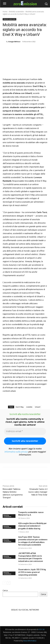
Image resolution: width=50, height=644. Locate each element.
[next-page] (9, 583)
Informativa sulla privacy (16, 452)
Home (5, 12)
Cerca (5, 590)
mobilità (29, 407)
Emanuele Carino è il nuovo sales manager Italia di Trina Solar (38, 492)
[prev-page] (4, 583)
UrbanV (38, 407)
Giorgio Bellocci (14, 42)
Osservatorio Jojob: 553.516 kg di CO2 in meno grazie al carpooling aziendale (32, 572)
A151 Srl (41, 629)
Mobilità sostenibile (16, 12)
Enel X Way (20, 407)
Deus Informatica (30, 641)
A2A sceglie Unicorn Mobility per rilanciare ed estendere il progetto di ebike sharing (32, 526)
